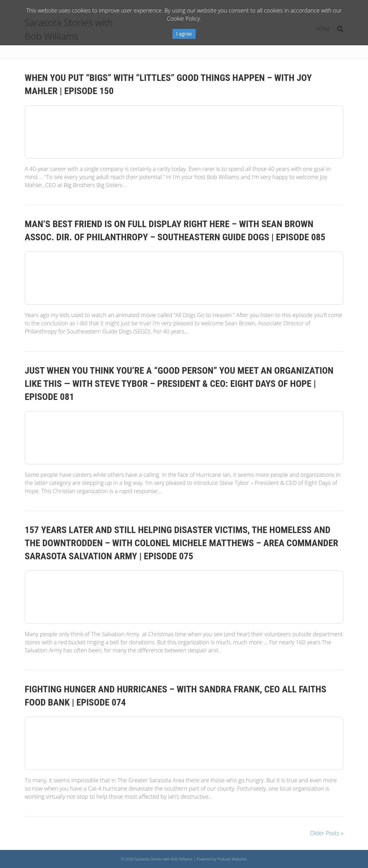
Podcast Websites (232, 859)
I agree (184, 34)
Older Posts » (327, 833)
